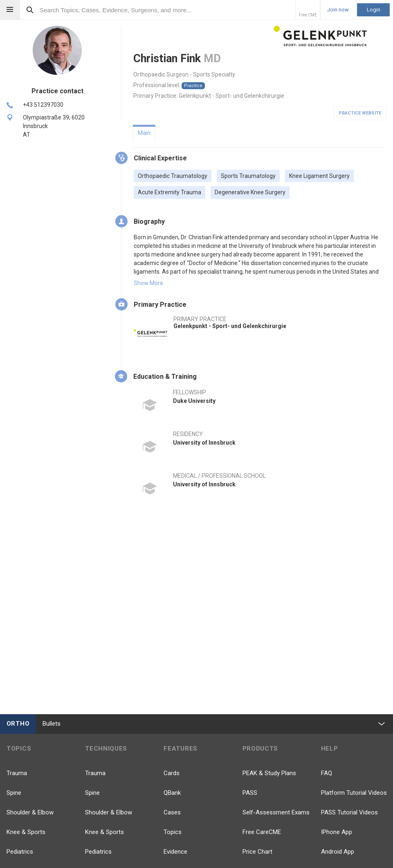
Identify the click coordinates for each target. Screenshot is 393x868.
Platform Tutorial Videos (354, 793)
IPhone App (337, 832)
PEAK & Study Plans (269, 773)
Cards (172, 773)
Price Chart (257, 852)
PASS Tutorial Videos (349, 812)
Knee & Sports (26, 832)
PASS (250, 793)
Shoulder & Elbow (30, 812)
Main (144, 133)
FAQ (327, 773)
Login (374, 10)
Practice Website (360, 113)
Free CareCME (262, 832)
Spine (14, 793)
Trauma (17, 773)
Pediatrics (20, 852)
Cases (172, 812)
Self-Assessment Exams (276, 812)
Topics (173, 832)
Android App (338, 852)
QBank (172, 793)
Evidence (175, 852)
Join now (338, 10)
